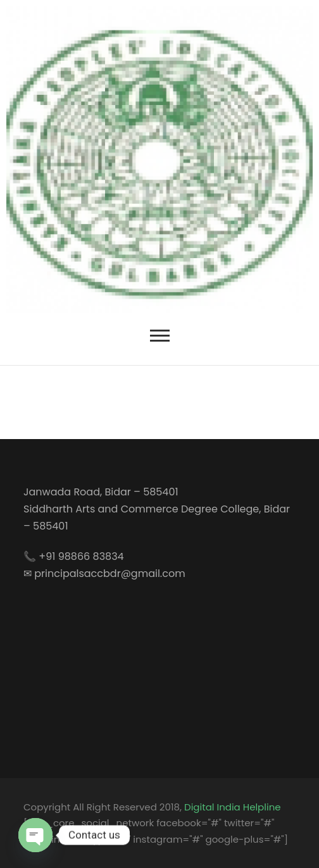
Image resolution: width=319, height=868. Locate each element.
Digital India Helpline (232, 807)
